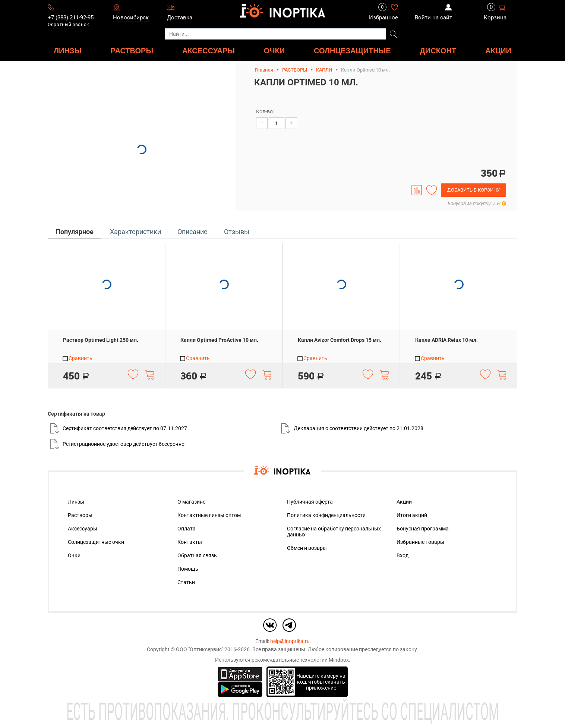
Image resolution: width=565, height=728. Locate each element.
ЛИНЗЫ (68, 51)
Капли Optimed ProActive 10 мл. (219, 340)
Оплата (187, 529)
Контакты (190, 542)
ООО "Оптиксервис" (200, 649)
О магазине (191, 502)
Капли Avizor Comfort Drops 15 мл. (340, 340)
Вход (403, 555)
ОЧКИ (274, 51)
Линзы (76, 502)
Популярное (75, 232)
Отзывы (237, 232)
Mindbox (339, 660)
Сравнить (77, 359)
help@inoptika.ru (290, 641)
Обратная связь (197, 555)
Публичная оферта (310, 502)
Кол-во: (265, 111)
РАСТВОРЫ (132, 51)
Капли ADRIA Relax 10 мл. (446, 340)
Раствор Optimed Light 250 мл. (101, 340)
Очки (74, 555)
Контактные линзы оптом (209, 515)
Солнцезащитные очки (96, 542)
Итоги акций (412, 515)
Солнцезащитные (352, 51)
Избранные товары (420, 542)
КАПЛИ (324, 70)
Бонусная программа (423, 529)
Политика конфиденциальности (326, 515)
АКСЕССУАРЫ (209, 51)
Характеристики (135, 232)
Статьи (186, 582)
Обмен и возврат (308, 548)
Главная (264, 70)
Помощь (188, 569)
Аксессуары (83, 529)
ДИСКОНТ (438, 51)
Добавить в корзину (474, 190)
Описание (192, 232)
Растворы (80, 515)
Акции (498, 51)
